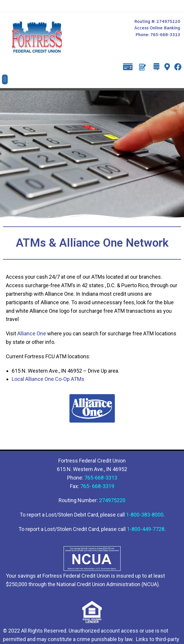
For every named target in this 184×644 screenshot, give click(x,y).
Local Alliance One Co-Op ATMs (48, 379)
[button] (5, 79)
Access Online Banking (157, 28)
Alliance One (32, 333)
